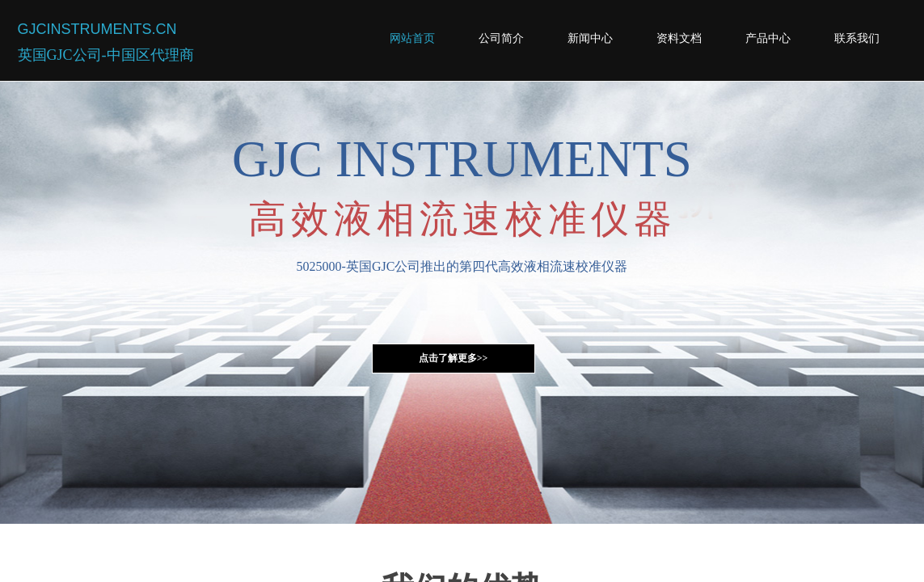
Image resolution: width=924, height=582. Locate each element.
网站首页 (412, 38)
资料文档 (679, 38)
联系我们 (857, 38)
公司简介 (501, 38)
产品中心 (768, 38)
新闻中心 (590, 38)
